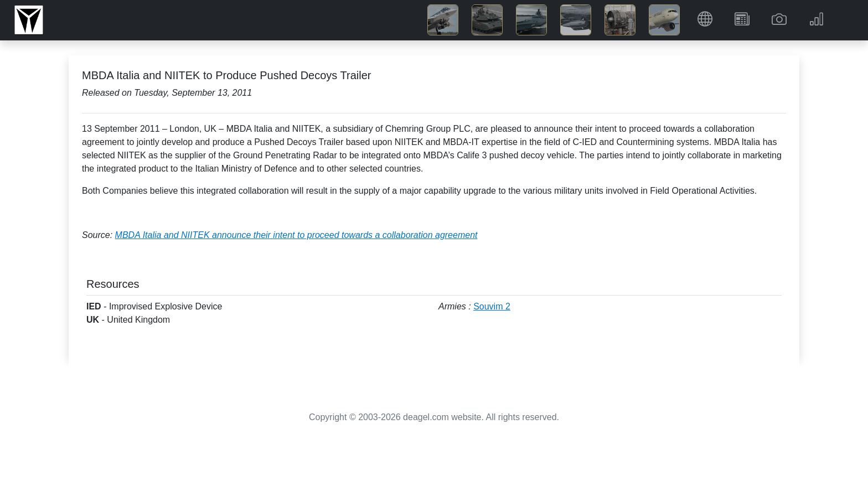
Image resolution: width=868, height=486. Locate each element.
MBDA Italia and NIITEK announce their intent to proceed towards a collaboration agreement (296, 235)
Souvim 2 (492, 306)
